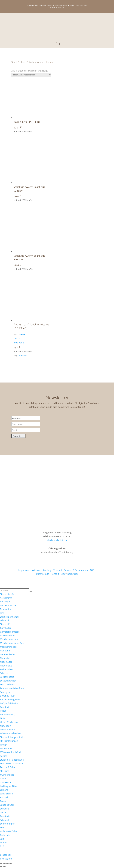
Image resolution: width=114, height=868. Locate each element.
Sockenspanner (8, 681)
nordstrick (73, 574)
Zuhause (4, 809)
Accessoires (6, 598)
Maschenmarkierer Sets (12, 643)
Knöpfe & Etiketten (10, 703)
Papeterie (5, 707)
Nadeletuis (6, 658)
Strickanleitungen (9, 741)
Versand (23, 356)
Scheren (4, 673)
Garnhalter (6, 628)
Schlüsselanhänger (10, 617)
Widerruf (37, 570)
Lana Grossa (6, 794)
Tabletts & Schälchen (11, 733)
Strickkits (5, 771)
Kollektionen (36, 62)
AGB (92, 570)
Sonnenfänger (7, 824)
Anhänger (5, 602)
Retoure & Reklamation (76, 570)
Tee (2, 827)
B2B (2, 846)
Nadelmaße (6, 666)
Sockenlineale (7, 677)
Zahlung (47, 570)
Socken (4, 756)
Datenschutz (42, 574)
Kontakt (55, 574)
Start (14, 62)
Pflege (3, 711)
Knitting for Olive (9, 786)
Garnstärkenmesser (10, 632)
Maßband (5, 651)
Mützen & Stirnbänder (11, 752)
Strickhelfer (6, 624)
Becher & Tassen (9, 605)
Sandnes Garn (7, 805)
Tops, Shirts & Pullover (12, 764)
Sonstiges (5, 692)
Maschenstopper (9, 647)
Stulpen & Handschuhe (12, 760)
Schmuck (5, 620)
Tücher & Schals (8, 767)
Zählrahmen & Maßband (13, 688)
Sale (2, 839)
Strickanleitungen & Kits (12, 737)
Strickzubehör (7, 594)
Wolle (3, 779)
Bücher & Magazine (10, 699)
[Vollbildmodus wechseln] (4, 863)
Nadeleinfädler (8, 654)
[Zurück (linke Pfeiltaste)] (1, 867)
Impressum (24, 570)
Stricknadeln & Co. (9, 684)
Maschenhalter (8, 636)
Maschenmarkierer (10, 639)
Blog (63, 574)
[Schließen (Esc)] (11, 863)
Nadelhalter (6, 662)
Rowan (3, 801)
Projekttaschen (8, 730)
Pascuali (4, 797)
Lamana (4, 790)
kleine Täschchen (9, 722)
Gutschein (5, 835)
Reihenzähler (7, 669)
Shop (23, 62)
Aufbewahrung (8, 714)
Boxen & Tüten (8, 696)
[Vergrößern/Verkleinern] (1, 863)
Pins (2, 613)
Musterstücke (7, 775)
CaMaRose (5, 782)
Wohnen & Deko (8, 831)
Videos (3, 842)
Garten (4, 812)
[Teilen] (7, 863)
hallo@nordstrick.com (57, 540)
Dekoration (6, 609)
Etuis (3, 718)
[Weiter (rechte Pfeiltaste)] (4, 867)
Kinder (3, 745)
